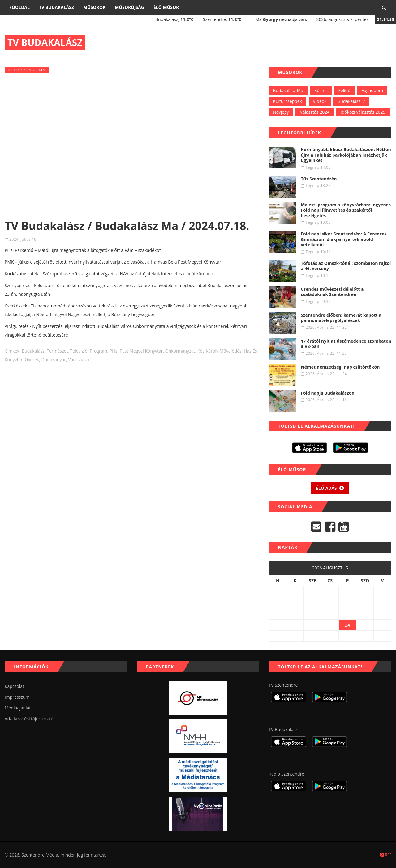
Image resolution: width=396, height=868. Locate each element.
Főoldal (19, 7)
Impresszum (17, 697)
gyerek (32, 360)
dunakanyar (54, 360)
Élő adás (330, 488)
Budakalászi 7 (351, 101)
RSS (386, 855)
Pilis (114, 351)
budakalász (33, 351)
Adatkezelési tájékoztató (29, 719)
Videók (320, 101)
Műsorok (94, 7)
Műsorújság (129, 7)
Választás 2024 (315, 112)
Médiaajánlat (18, 708)
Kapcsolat (14, 686)
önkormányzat (180, 351)
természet (57, 351)
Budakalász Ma (288, 90)
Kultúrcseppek (287, 101)
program (99, 351)
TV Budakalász (56, 7)
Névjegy (281, 112)
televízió (79, 351)
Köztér (321, 90)
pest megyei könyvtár (141, 351)
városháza (79, 360)
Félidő (344, 90)
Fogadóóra (372, 90)
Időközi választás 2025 (363, 112)
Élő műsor (166, 7)
